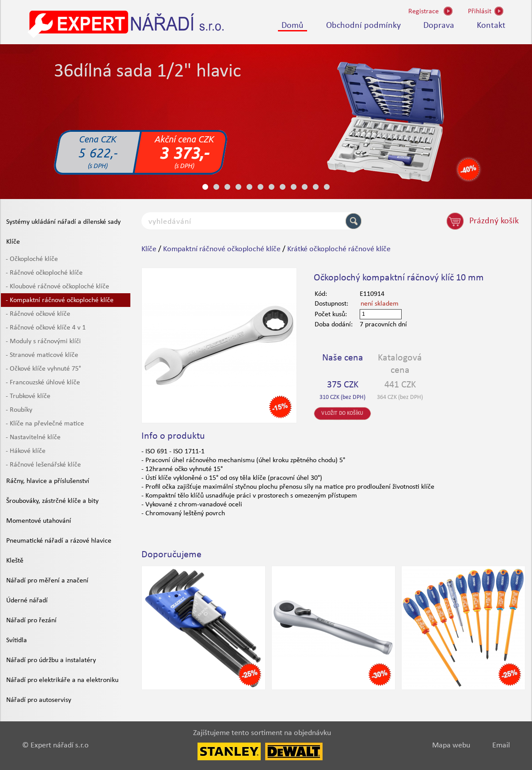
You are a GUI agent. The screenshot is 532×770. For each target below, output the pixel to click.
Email (501, 745)
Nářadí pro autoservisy (39, 700)
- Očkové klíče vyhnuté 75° (43, 369)
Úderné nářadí (27, 601)
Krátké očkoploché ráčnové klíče (339, 249)
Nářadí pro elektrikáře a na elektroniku (62, 680)
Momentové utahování (39, 521)
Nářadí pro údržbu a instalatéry (51, 660)
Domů (293, 26)
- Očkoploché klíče (32, 259)
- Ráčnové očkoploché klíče (44, 273)
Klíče (13, 242)
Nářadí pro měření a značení (47, 581)
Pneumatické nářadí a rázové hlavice (59, 541)
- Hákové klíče (26, 451)
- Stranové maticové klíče (42, 355)
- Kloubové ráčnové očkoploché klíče (57, 287)
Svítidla (17, 640)
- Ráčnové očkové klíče (38, 314)
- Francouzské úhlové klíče (43, 383)
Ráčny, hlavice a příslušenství (48, 481)
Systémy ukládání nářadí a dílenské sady (63, 222)
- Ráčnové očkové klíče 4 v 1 (46, 328)
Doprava (439, 26)
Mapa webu (451, 745)
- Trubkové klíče (28, 396)
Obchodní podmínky (363, 26)
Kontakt (491, 26)
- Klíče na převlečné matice (45, 424)
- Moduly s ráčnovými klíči (43, 341)
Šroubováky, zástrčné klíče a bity (52, 501)
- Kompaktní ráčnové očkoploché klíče (60, 300)
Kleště (15, 561)
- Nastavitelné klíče (33, 437)
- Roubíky (19, 410)
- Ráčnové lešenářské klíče (43, 465)
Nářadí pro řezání (31, 621)
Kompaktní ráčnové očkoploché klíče (222, 249)
